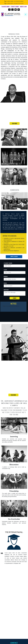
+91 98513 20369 (10, 1)
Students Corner (15, 7)
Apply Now (14, 257)
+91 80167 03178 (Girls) (19, 3)
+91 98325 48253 (9, 3)
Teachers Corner (5, 7)
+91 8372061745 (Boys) (19, 1)
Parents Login (23, 7)
